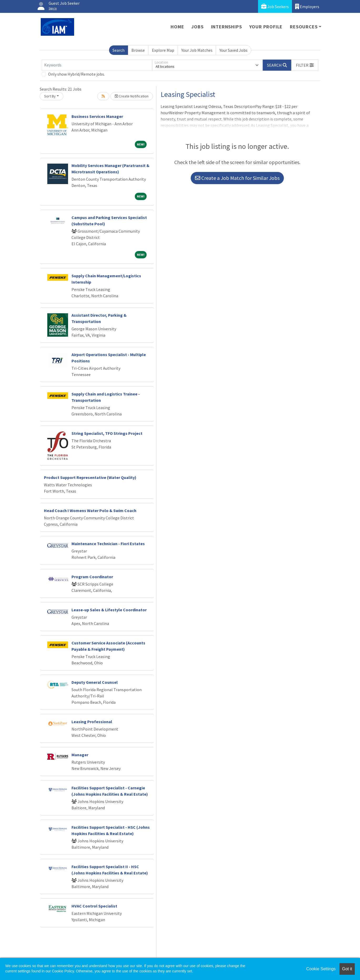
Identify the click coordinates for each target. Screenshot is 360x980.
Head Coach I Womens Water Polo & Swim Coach (90, 510)
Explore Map (163, 50)
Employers (307, 6)
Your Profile (266, 27)
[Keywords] (97, 65)
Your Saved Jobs (233, 50)
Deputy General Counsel (95, 682)
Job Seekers (275, 6)
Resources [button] (304, 27)
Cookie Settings (321, 969)
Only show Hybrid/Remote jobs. (76, 74)
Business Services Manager (97, 116)
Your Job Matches (197, 50)
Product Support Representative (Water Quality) (90, 477)
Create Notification (132, 96)
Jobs (197, 27)
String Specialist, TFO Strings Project (107, 433)
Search (119, 50)
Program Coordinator (92, 577)
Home (177, 27)
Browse (138, 50)
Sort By (50, 96)
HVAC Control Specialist (94, 906)
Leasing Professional (92, 722)
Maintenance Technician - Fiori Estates (108, 544)
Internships (227, 27)
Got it (347, 969)
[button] (305, 65)
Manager (80, 755)
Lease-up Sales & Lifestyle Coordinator (109, 610)
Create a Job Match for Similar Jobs (237, 178)
